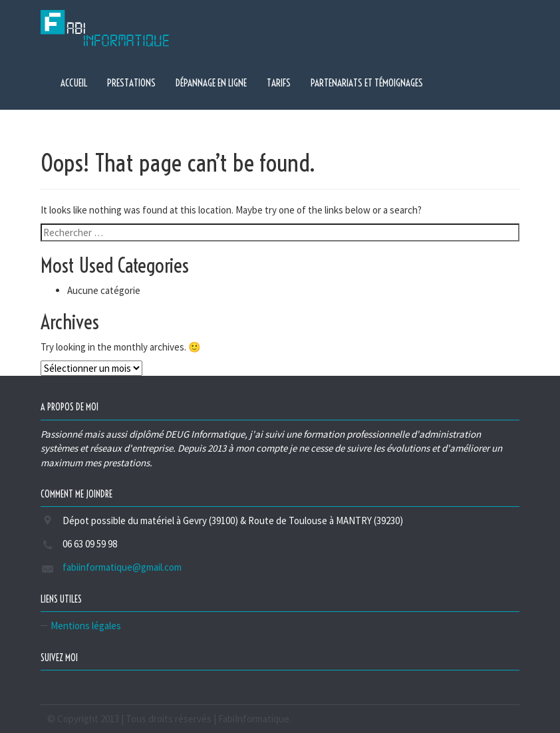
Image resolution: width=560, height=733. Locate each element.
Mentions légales (86, 626)
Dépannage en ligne (211, 83)
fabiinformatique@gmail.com (122, 567)
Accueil (74, 83)
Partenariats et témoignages (367, 83)
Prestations (131, 83)
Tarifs (279, 83)
